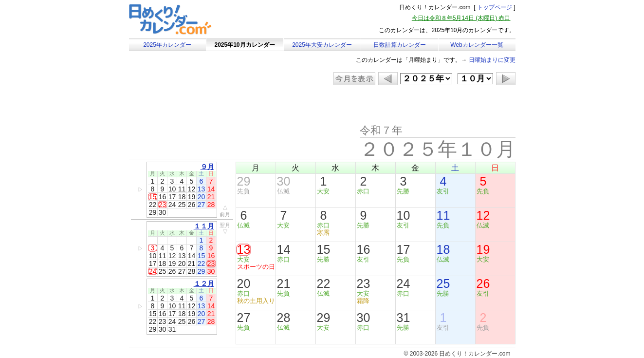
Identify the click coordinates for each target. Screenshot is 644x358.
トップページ (495, 7)
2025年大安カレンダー (322, 45)
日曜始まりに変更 (492, 60)
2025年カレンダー (167, 45)
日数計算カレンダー (400, 45)
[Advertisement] (211, 105)
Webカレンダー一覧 (477, 45)
